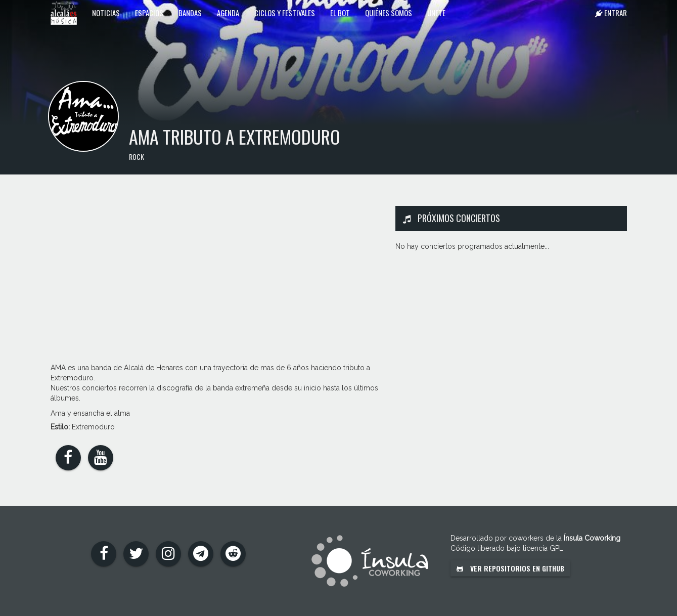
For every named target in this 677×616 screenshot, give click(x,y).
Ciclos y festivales (285, 13)
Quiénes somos (389, 13)
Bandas (190, 13)
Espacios (149, 13)
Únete (436, 13)
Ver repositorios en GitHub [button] (510, 568)
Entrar (611, 13)
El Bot (340, 13)
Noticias (106, 13)
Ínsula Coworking (592, 538)
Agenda (228, 13)
